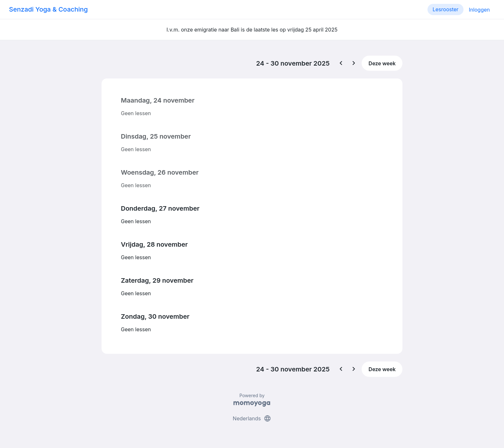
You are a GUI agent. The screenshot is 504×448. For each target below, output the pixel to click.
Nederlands (252, 418)
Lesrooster (446, 9)
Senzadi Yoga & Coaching (48, 9)
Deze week (382, 63)
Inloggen (479, 10)
